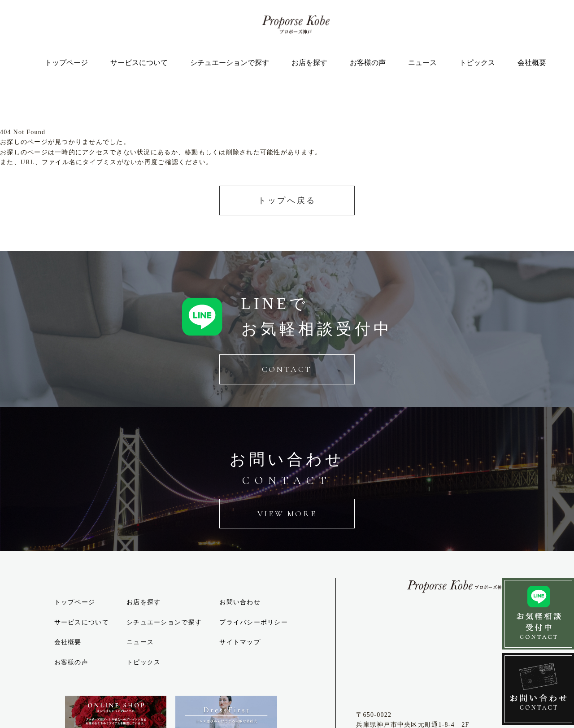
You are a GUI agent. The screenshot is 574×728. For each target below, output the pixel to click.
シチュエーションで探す (230, 63)
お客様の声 (368, 63)
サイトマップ (240, 642)
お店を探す (309, 63)
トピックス (477, 63)
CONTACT (287, 369)
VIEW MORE (287, 514)
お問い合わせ (240, 602)
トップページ (66, 63)
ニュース (422, 63)
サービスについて (139, 63)
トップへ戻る (287, 201)
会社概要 (532, 63)
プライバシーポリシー (254, 622)
